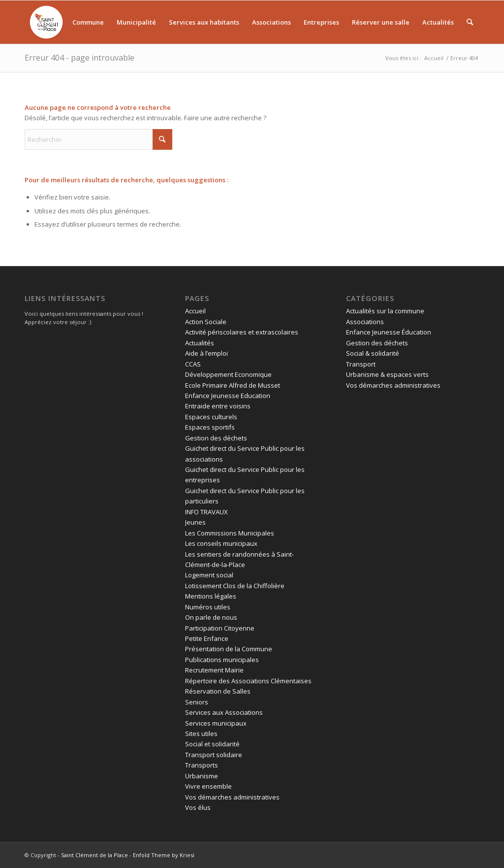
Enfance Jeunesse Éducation (389, 332)
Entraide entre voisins (218, 406)
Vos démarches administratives (232, 797)
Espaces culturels (211, 417)
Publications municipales (222, 660)
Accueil (195, 311)
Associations (365, 322)
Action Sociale (206, 322)
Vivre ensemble (208, 786)
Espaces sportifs (210, 427)
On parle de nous (211, 617)
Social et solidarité (212, 744)
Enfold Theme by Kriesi (164, 855)
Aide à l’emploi (206, 353)
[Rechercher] (470, 22)
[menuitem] (48, 22)
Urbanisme (202, 776)
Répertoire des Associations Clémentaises (248, 681)
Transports (202, 765)
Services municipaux (216, 723)
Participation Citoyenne (220, 628)
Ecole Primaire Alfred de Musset (233, 385)
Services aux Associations (224, 712)
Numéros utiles (208, 607)
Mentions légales (211, 596)
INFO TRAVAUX (206, 512)
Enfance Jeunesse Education (228, 396)
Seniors (197, 702)
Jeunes (195, 522)
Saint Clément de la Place (94, 855)
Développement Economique (228, 374)
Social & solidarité (373, 353)
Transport (361, 364)
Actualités (200, 343)
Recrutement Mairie (214, 670)
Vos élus (198, 807)
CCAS (193, 364)
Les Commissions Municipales (230, 533)
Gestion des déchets (216, 438)
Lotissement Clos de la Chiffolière (235, 586)
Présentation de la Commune (229, 649)
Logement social (209, 575)
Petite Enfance (207, 638)
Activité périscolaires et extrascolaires (242, 332)
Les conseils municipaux (221, 543)
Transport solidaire (214, 755)
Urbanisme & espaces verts (387, 374)
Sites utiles (201, 734)
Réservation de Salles (218, 691)
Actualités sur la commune (385, 311)
